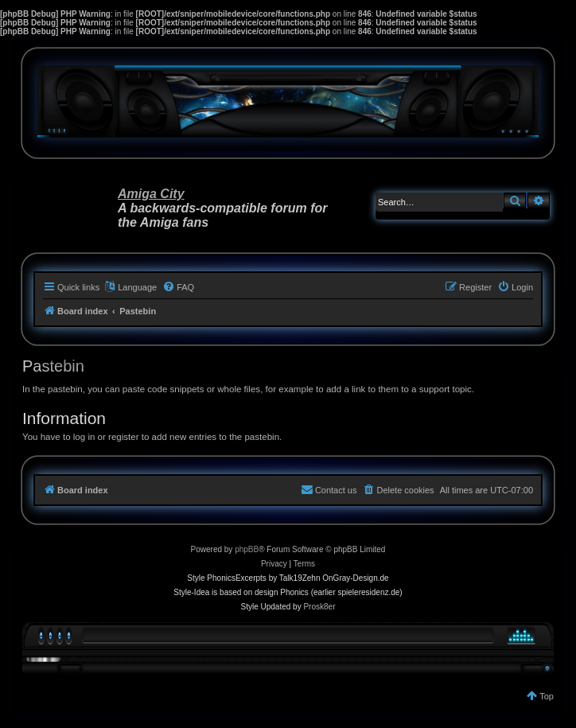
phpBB (247, 549)
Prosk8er (319, 607)
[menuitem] (178, 287)
